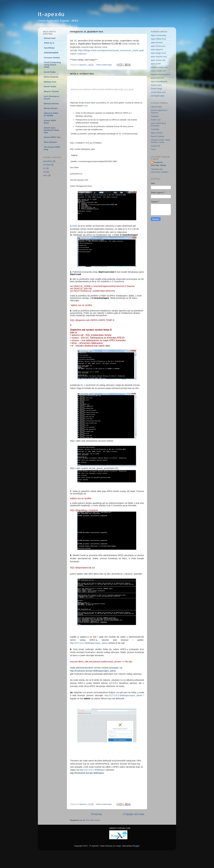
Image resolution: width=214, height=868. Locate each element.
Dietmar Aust (50, 82)
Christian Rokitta (52, 58)
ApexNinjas (49, 48)
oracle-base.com (158, 92)
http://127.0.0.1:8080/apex (92, 770)
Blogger (136, 846)
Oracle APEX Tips (52, 137)
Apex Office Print (158, 39)
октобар (47, 165)
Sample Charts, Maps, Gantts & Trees (161, 141)
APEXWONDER (51, 53)
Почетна (96, 814)
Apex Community (158, 35)
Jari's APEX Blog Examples (158, 124)
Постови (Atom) (93, 820)
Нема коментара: (104, 65)
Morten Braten (51, 108)
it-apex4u (158, 162)
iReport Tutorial (51, 91)
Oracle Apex (156, 85)
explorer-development (161, 74)
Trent (153, 149)
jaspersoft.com (157, 78)
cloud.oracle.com (158, 71)
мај (45, 172)
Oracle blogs (156, 89)
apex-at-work (157, 42)
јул (44, 168)
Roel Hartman (50, 142)
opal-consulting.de (159, 81)
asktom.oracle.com (159, 67)
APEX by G (49, 43)
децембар (48, 161)
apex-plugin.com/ (158, 53)
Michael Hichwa (51, 104)
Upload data (156, 107)
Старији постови (134, 814)
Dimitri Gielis (50, 87)
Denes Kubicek (51, 77)
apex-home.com (158, 46)
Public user (156, 120)
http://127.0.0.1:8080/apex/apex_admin (89, 643)
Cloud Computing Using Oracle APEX (52, 65)
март (45, 175)
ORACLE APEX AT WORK (51, 114)
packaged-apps (158, 96)
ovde (85, 106)
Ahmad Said (50, 38)
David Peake (50, 72)
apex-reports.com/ (159, 57)
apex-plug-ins (157, 49)
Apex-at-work (157, 133)
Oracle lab (155, 146)
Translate (155, 129)
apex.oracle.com (158, 60)
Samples (155, 116)
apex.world (156, 64)
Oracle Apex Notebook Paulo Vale (51, 130)
